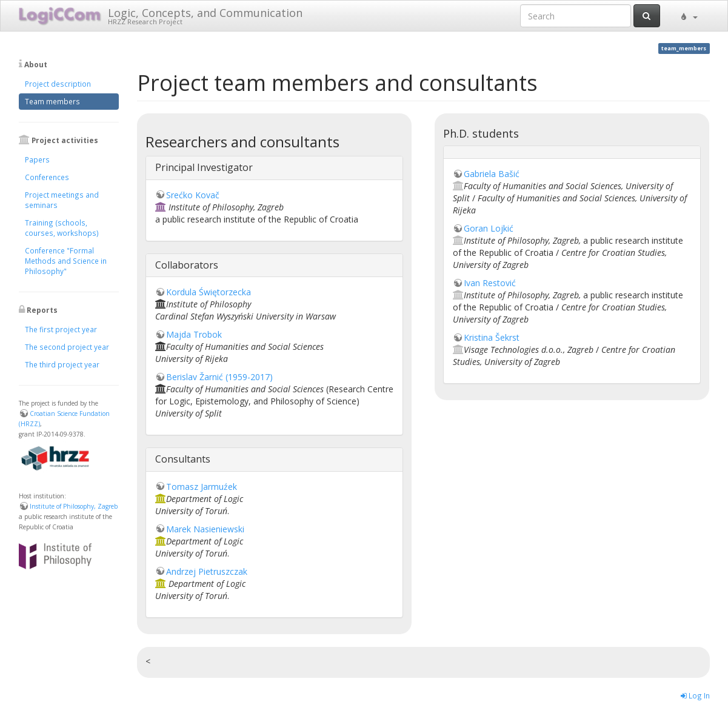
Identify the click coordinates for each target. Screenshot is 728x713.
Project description (58, 84)
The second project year (67, 347)
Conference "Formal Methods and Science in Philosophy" (66, 261)
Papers (37, 159)
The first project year (61, 329)
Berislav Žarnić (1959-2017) (219, 377)
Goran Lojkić (489, 228)
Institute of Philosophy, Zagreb (74, 506)
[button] (688, 16)
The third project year (62, 364)
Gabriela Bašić (492, 174)
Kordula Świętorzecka (209, 292)
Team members (52, 101)
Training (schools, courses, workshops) (62, 228)
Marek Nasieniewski (205, 529)
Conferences (47, 177)
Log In (695, 695)
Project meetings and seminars (62, 200)
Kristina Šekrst (492, 337)
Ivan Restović (490, 283)
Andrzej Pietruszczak (207, 571)
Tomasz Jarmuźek (202, 487)
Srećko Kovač (193, 195)
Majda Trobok (194, 334)
